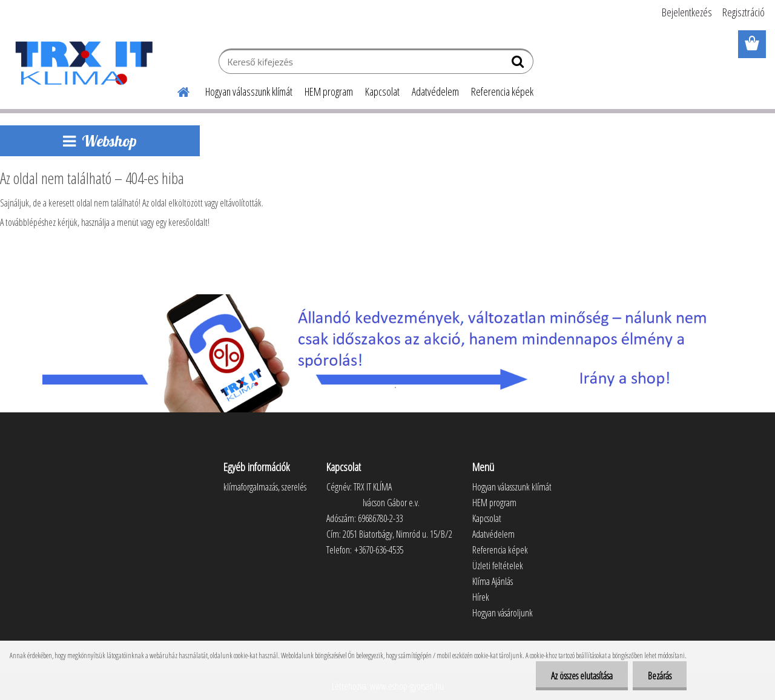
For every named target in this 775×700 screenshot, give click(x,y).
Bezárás (660, 676)
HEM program (329, 91)
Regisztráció (744, 12)
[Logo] (83, 63)
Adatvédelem (435, 91)
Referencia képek (502, 91)
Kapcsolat (382, 91)
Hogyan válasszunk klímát (249, 91)
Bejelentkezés (687, 12)
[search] (519, 64)
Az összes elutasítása (582, 676)
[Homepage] (176, 90)
